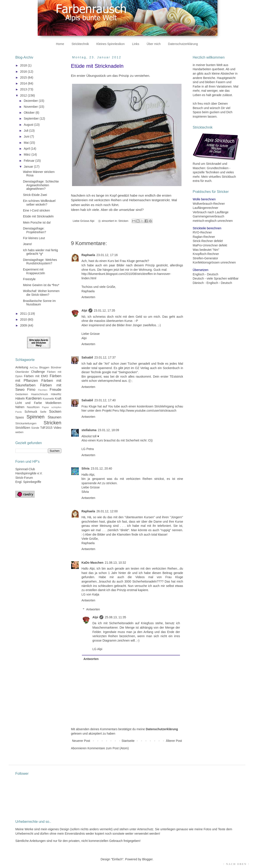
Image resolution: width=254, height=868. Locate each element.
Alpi (84, 310)
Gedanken (22, 394)
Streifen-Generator (205, 258)
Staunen (54, 417)
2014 (24, 83)
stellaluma (89, 430)
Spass (20, 417)
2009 (24, 325)
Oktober (30, 113)
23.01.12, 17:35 (104, 310)
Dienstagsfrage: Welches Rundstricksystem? (40, 262)
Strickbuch (229, 177)
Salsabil (87, 357)
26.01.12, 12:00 (107, 511)
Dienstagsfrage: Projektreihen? (34, 230)
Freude (56, 390)
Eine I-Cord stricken (36, 210)
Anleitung (22, 367)
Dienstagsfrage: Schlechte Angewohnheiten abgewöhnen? (41, 185)
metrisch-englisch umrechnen (213, 221)
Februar (29, 161)
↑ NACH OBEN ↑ (236, 864)
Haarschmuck (40, 394)
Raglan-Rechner (204, 237)
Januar (29, 167)
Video (57, 428)
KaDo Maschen (92, 563)
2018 (24, 65)
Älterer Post (174, 741)
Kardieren (34, 398)
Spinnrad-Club (25, 469)
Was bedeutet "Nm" (206, 250)
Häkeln (20, 398)
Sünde (35, 428)
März (27, 154)
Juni (27, 136)
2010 (24, 319)
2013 (24, 89)
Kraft (58, 398)
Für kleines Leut (34, 238)
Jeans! (27, 244)
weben (19, 432)
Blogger (147, 859)
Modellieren (53, 403)
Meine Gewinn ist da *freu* (41, 285)
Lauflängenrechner (205, 208)
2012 (24, 95)
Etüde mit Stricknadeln (38, 216)
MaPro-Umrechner (205, 245)
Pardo (19, 412)
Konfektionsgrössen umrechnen (214, 262)
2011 (24, 314)
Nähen (20, 407)
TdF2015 (46, 428)
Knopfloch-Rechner (206, 254)
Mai (26, 143)
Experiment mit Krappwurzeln (34, 271)
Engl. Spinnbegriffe (28, 482)
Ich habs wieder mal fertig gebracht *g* (41, 252)
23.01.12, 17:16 (107, 255)
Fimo (31, 390)
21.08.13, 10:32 (115, 563)
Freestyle (29, 279)
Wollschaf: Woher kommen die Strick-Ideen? (41, 293)
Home (60, 44)
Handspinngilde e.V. (29, 473)
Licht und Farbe (29, 403)
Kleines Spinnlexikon (110, 44)
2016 (24, 72)
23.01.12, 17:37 (105, 357)
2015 (24, 77)
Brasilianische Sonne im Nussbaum (39, 303)
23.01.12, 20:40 (101, 468)
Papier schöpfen (52, 407)
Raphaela (88, 255)
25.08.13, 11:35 (115, 617)
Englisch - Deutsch (205, 274)
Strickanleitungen (26, 423)
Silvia (86, 468)
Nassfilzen (33, 407)
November (31, 107)
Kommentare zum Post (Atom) (108, 748)
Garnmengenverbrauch (208, 216)
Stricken (123, 221)
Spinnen (35, 417)
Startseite (128, 741)
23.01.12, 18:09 (108, 430)
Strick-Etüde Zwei (35, 195)
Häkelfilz (56, 394)
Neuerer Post (81, 741)
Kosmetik (48, 399)
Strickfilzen (23, 428)
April (27, 149)
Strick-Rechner (203, 241)
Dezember (31, 101)
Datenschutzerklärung (183, 44)
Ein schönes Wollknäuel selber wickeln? (39, 203)
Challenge (38, 372)
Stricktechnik (80, 44)
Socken (55, 412)
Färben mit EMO (36, 376)
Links (136, 44)
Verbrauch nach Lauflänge (211, 212)
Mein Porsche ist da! (37, 222)
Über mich (154, 44)
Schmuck (31, 412)
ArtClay (34, 368)
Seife (43, 412)
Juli (26, 131)
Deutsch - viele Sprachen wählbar (216, 278)
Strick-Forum (24, 478)
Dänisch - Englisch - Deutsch (212, 283)
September (32, 118)
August (29, 125)
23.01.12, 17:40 (105, 400)
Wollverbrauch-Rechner (209, 204)
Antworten (88, 297)
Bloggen (44, 368)
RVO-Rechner (202, 232)
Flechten (43, 390)
